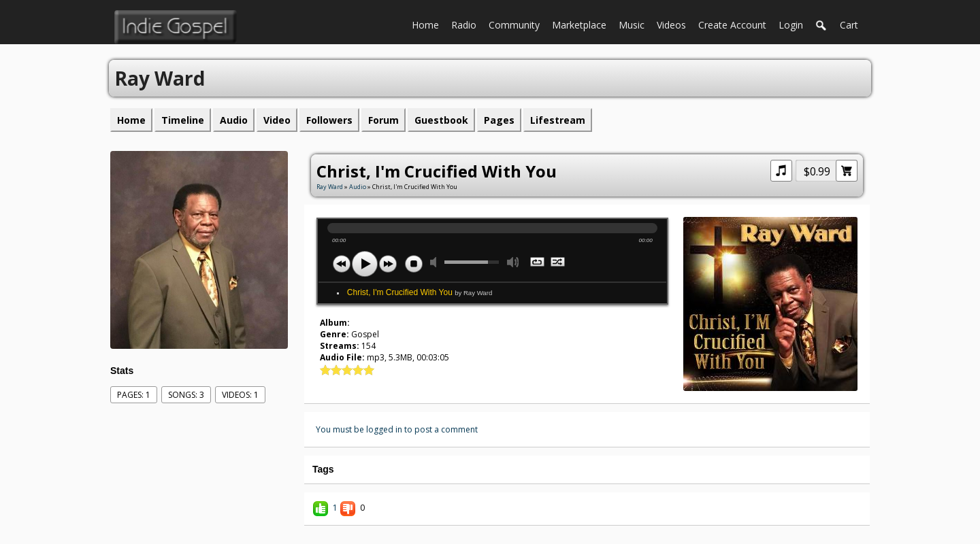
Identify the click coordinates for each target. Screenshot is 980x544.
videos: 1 (240, 395)
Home (428, 24)
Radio (467, 24)
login (791, 25)
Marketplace (582, 24)
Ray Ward (330, 187)
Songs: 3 (186, 395)
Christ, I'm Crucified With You (420, 292)
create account (732, 25)
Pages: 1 (134, 395)
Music (635, 24)
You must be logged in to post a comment (397, 429)
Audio (358, 187)
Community (517, 24)
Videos (674, 24)
